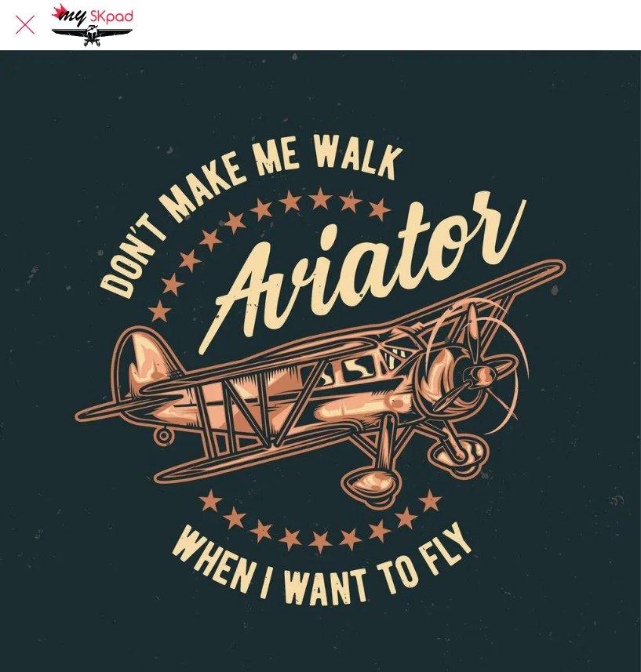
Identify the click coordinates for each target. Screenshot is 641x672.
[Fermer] (25, 25)
